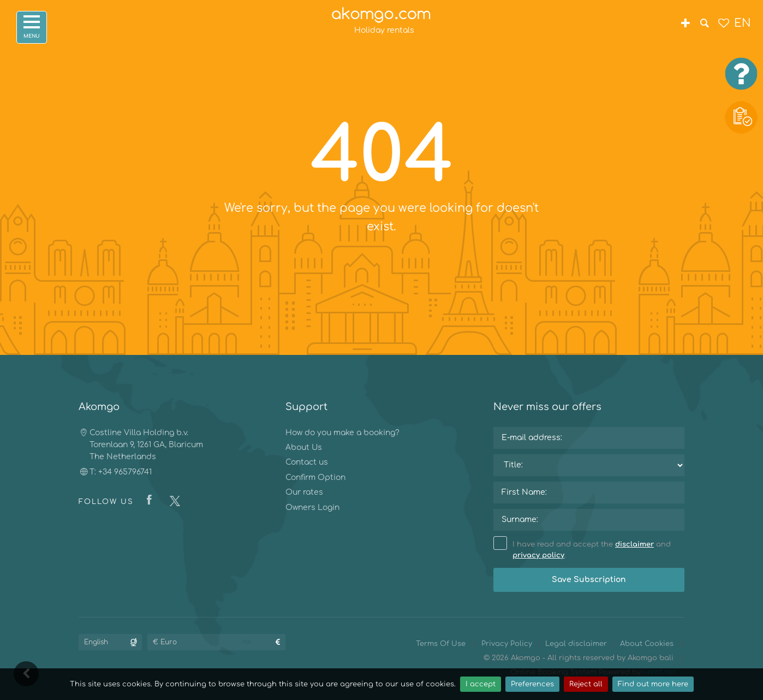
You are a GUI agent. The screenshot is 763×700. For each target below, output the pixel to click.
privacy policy (538, 555)
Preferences (532, 684)
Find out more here (653, 684)
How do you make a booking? (342, 433)
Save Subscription (589, 580)
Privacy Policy (507, 644)
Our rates (304, 492)
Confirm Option (315, 477)
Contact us (307, 462)
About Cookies (647, 644)
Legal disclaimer (576, 644)
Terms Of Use (441, 644)
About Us (304, 447)
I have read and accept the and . (582, 549)
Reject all (586, 684)
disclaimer (634, 544)
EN (743, 23)
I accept (481, 684)
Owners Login (312, 508)
